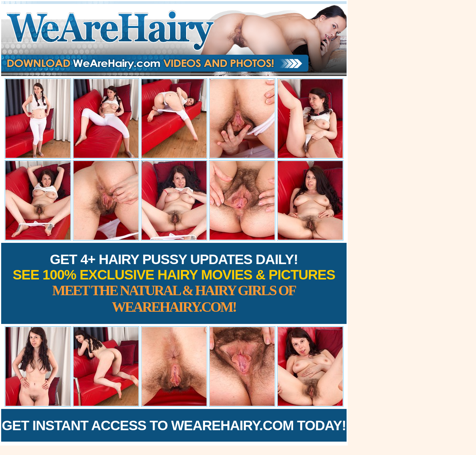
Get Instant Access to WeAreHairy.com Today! (174, 425)
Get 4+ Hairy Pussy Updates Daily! (174, 283)
